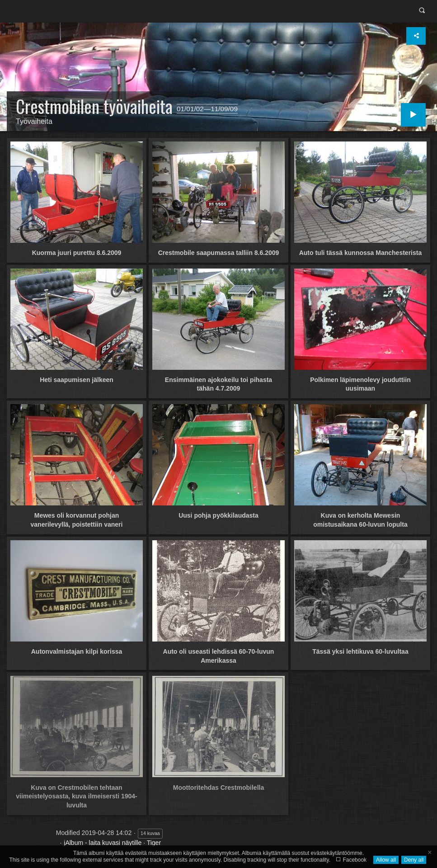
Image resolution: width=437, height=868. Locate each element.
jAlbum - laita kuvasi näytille (103, 843)
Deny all (414, 860)
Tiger (154, 843)
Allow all (386, 860)
